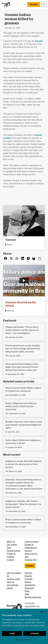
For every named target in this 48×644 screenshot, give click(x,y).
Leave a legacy (31, 542)
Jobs (9, 548)
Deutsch (28, 573)
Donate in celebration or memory (31, 548)
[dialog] (24, 626)
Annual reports (13, 551)
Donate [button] (34, 4)
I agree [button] (12, 633)
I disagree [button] (35, 633)
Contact (10, 560)
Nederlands (30, 585)
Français (28, 579)
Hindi (27, 591)
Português (29, 588)
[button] (24, 640)
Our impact (12, 545)
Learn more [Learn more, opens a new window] (7, 629)
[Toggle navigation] (44, 4)
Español (28, 576)
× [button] (45, 612)
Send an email (13, 579)
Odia (27, 594)
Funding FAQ (31, 560)
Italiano (28, 582)
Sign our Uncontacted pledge (13, 585)
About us (11, 542)
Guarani (39, 41)
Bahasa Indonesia (33, 597)
